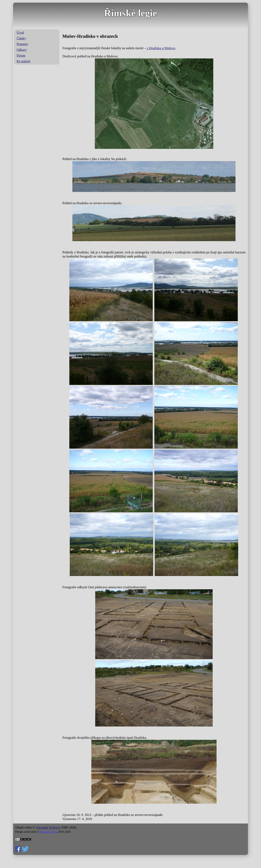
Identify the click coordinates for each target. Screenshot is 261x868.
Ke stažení (23, 61)
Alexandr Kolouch (48, 827)
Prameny (22, 44)
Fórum (21, 55)
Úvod (20, 33)
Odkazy (22, 50)
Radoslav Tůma (49, 832)
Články (21, 38)
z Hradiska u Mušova (161, 48)
